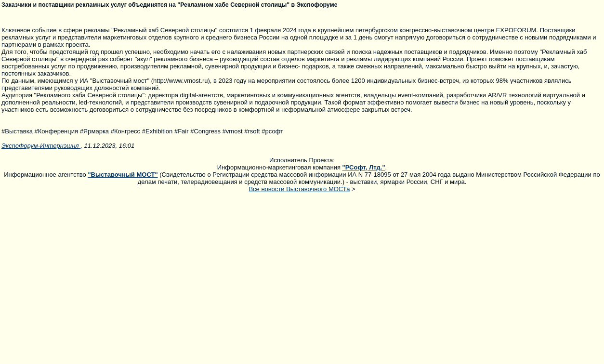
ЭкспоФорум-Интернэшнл (41, 146)
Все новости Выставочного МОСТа (299, 189)
